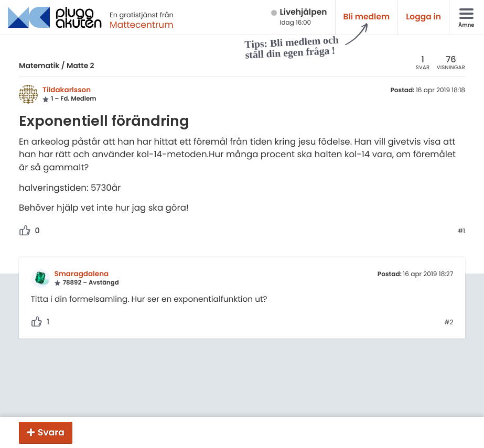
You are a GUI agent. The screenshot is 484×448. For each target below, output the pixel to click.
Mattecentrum (142, 25)
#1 (461, 232)
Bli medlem (367, 17)
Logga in (423, 17)
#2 (449, 323)
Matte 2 (80, 65)
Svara (51, 432)
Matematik (39, 65)
